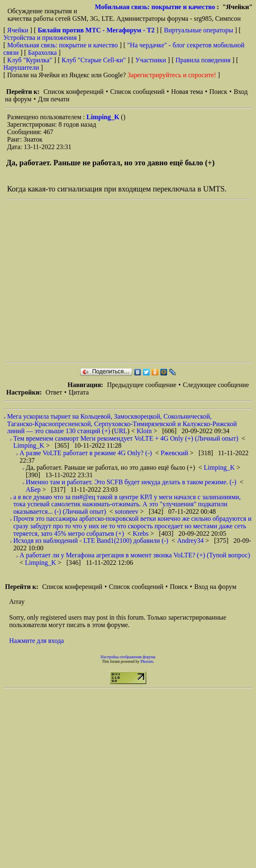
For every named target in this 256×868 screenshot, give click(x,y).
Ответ (54, 392)
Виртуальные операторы (199, 30)
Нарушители (21, 67)
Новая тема (187, 92)
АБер (34, 489)
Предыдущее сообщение (142, 385)
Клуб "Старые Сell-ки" (94, 60)
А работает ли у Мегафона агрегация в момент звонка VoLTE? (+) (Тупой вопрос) (135, 555)
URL (121, 431)
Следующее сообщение (216, 385)
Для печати (54, 99)
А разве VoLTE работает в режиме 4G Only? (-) (86, 453)
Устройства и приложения (40, 38)
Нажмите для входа (37, 641)
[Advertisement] (78, 281)
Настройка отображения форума (128, 657)
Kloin (145, 431)
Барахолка (42, 53)
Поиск (218, 92)
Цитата (79, 392)
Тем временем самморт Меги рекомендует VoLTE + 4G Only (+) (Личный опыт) (126, 438)
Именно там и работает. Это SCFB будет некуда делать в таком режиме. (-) (131, 482)
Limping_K (104, 117)
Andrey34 (191, 541)
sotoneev (127, 511)
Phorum (147, 661)
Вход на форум (215, 587)
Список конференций (73, 92)
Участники (151, 60)
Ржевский (175, 453)
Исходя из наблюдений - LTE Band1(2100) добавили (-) (91, 541)
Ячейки (18, 30)
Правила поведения (203, 60)
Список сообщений (137, 92)
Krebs (141, 533)
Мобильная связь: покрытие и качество (155, 7)
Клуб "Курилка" (30, 60)
